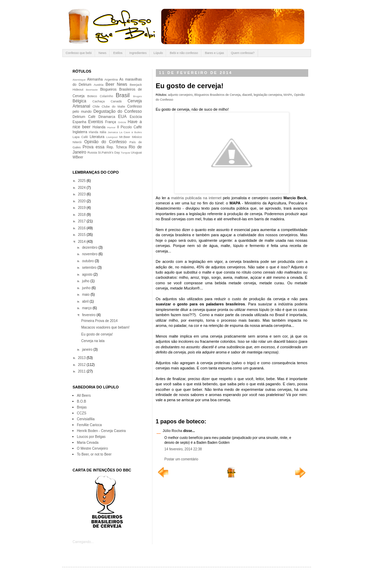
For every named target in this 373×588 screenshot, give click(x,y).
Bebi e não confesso (184, 53)
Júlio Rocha (173, 431)
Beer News (117, 84)
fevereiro (89, 315)
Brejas (82, 407)
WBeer (78, 157)
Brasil (123, 95)
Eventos (95, 122)
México (137, 137)
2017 (82, 221)
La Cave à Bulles (130, 132)
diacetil (247, 95)
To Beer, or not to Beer (94, 454)
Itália (103, 132)
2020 (82, 201)
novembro (90, 254)
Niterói (77, 142)
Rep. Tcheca (117, 147)
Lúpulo (158, 53)
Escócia (136, 117)
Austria (98, 85)
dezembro (90, 247)
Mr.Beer (125, 137)
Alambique (79, 80)
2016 (82, 228)
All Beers (84, 396)
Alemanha (95, 79)
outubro (88, 261)
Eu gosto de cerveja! (97, 334)
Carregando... (83, 542)
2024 (82, 188)
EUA (122, 117)
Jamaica (113, 132)
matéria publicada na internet (196, 198)
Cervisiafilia (86, 419)
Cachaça (99, 101)
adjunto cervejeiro (180, 95)
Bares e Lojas (215, 53)
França (111, 122)
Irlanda (94, 132)
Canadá (116, 101)
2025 (82, 181)
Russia (92, 153)
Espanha (79, 122)
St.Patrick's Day (109, 153)
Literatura (97, 137)
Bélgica (79, 101)
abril (86, 301)
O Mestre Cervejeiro (92, 448)
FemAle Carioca (89, 425)
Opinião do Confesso (105, 142)
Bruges (137, 96)
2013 (82, 358)
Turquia (126, 153)
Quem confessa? (243, 53)
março (87, 308)
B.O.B (82, 401)
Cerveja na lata (93, 341)
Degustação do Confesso (118, 111)
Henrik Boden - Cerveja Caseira (101, 431)
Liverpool (112, 137)
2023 (82, 194)
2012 (82, 365)
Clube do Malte (114, 107)
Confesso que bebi (79, 53)
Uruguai (136, 153)
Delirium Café (84, 117)
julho (86, 281)
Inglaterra (80, 132)
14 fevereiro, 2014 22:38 (183, 449)
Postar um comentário (181, 459)
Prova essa (93, 147)
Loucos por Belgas (91, 437)
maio (86, 295)
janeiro (88, 350)
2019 (82, 208)
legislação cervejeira (268, 95)
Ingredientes (138, 53)
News (103, 53)
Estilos (118, 53)
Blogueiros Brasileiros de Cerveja (217, 95)
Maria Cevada (88, 443)
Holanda (99, 127)
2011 (82, 371)
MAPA (288, 95)
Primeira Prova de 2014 (100, 321)
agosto (88, 274)
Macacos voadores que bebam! (106, 327)
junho (87, 288)
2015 (82, 235)
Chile (96, 107)
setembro (90, 268)
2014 (82, 242)
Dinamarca (107, 117)
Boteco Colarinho (100, 96)
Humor (112, 127)
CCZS (82, 413)
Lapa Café (80, 137)
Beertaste (92, 90)
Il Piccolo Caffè (129, 127)
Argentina (111, 80)
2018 (82, 215)
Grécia (122, 122)
